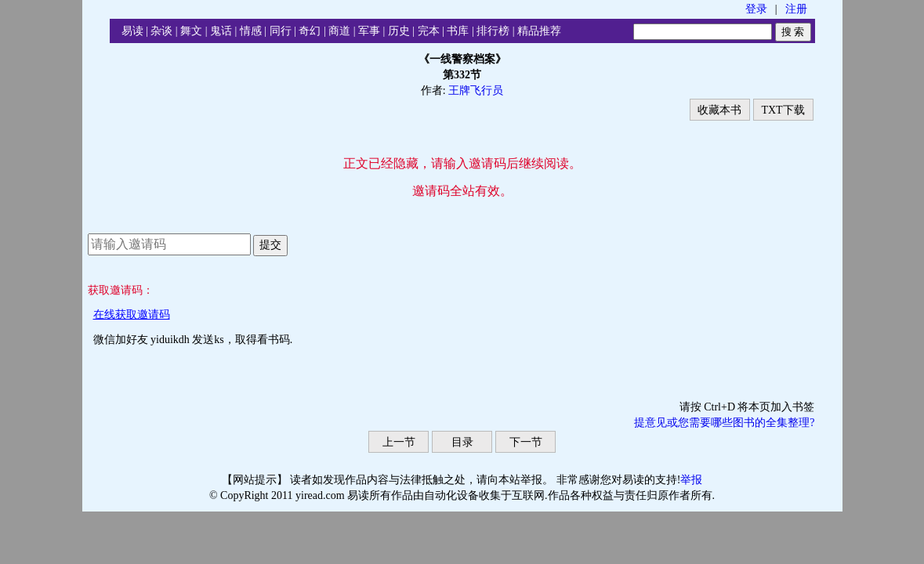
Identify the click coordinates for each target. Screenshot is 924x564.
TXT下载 (783, 110)
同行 (281, 31)
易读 (132, 31)
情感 (251, 31)
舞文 (191, 31)
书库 (458, 31)
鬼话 (221, 31)
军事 (369, 31)
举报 (691, 480)
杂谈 (161, 31)
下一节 (526, 442)
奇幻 (310, 31)
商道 (339, 31)
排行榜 (493, 31)
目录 (462, 442)
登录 (756, 9)
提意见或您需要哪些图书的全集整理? (724, 423)
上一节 (399, 442)
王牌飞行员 (476, 90)
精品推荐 (539, 31)
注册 (796, 9)
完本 (429, 31)
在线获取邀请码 (132, 315)
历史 (399, 31)
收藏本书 (719, 110)
